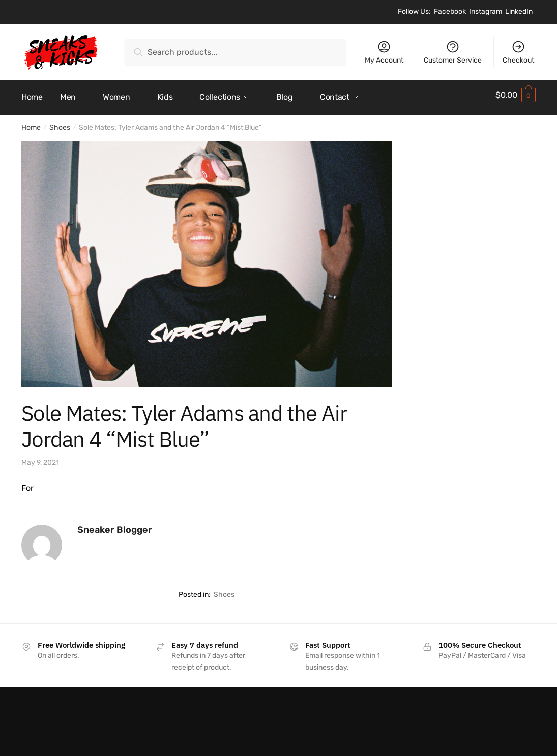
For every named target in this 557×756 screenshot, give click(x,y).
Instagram (486, 11)
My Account (384, 52)
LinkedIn (519, 11)
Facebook (450, 11)
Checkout (518, 52)
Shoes (60, 123)
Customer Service (453, 52)
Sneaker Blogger (115, 525)
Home (31, 123)
